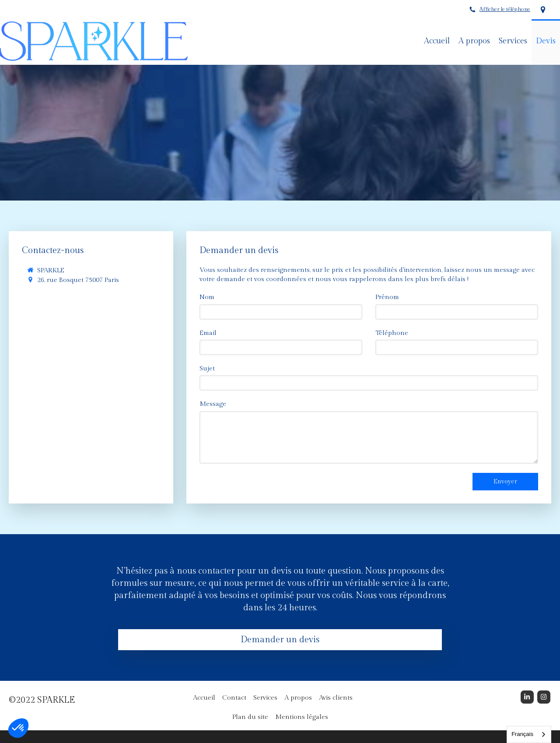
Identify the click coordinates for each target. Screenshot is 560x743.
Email (208, 333)
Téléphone (392, 333)
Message (213, 404)
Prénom (387, 297)
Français (522, 734)
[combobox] (529, 734)
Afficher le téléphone (505, 9)
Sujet (207, 368)
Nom (207, 297)
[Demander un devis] (280, 640)
